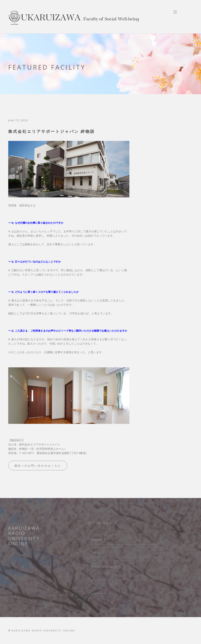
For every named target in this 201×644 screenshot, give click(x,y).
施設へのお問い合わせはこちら (38, 466)
